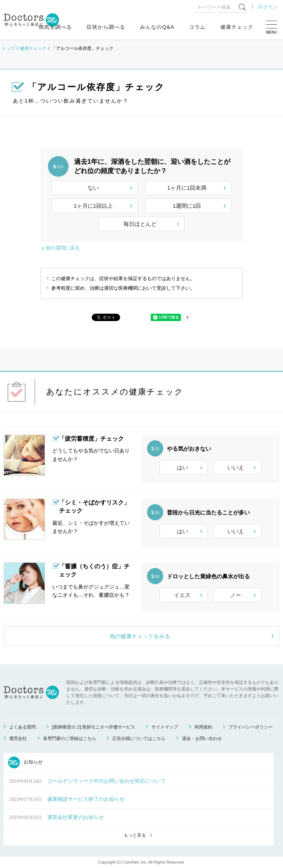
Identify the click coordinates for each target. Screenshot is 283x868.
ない (93, 188)
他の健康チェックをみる (140, 636)
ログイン (268, 7)
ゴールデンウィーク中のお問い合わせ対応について (106, 781)
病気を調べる (55, 27)
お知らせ (25, 762)
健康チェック (237, 27)
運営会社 (18, 738)
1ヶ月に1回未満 (187, 188)
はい (182, 467)
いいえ (236, 467)
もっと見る (135, 835)
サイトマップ (165, 727)
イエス (182, 595)
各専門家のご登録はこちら (70, 738)
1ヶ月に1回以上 (93, 206)
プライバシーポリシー (251, 727)
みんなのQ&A (157, 27)
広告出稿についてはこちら (139, 738)
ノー (235, 595)
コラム (197, 27)
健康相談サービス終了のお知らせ (86, 799)
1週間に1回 (187, 206)
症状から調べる (106, 27)
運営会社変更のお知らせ (76, 817)
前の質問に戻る (63, 248)
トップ (8, 48)
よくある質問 (22, 727)
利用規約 (203, 727)
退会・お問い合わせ (202, 738)
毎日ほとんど (140, 224)
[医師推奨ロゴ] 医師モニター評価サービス (94, 727)
